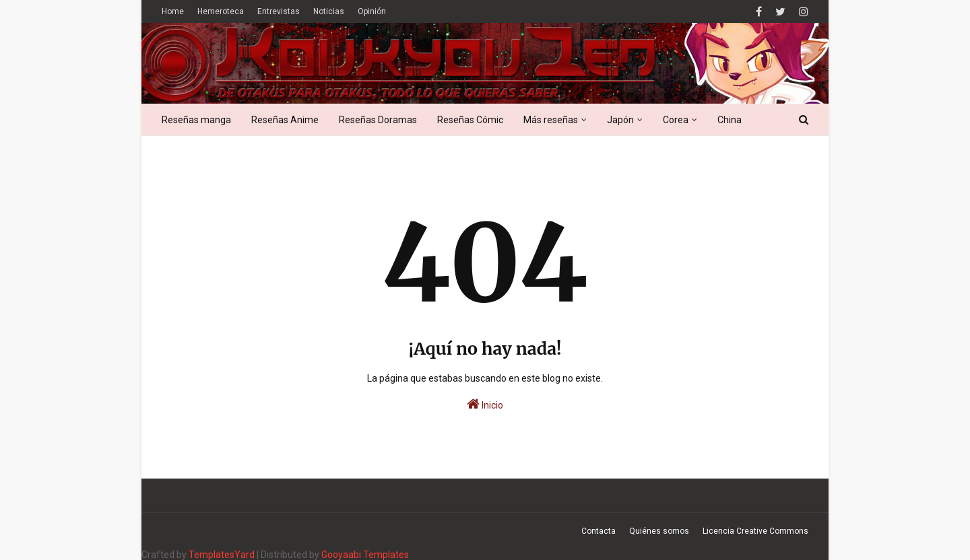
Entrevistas (279, 11)
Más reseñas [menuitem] (551, 120)
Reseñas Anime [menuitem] (285, 120)
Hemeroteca (221, 11)
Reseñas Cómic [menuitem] (470, 120)
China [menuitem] (730, 120)
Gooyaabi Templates (365, 555)
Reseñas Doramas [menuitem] (378, 120)
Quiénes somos (659, 531)
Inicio (485, 404)
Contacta (599, 531)
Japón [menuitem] (620, 120)
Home (173, 11)
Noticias (329, 11)
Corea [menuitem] (676, 120)
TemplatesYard (222, 555)
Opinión (372, 11)
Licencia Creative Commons (755, 531)
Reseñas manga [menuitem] (196, 120)
